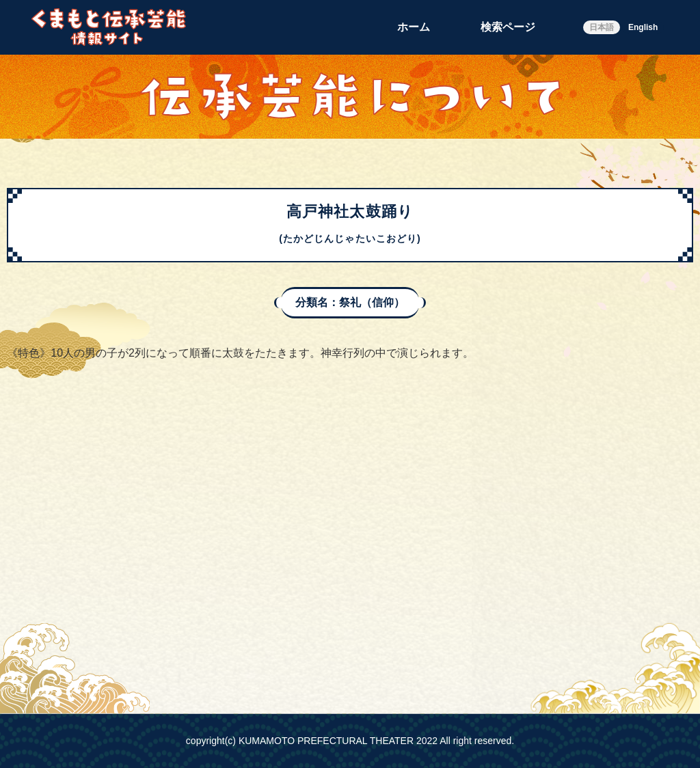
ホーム (414, 27)
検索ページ (508, 27)
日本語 (602, 27)
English (643, 27)
